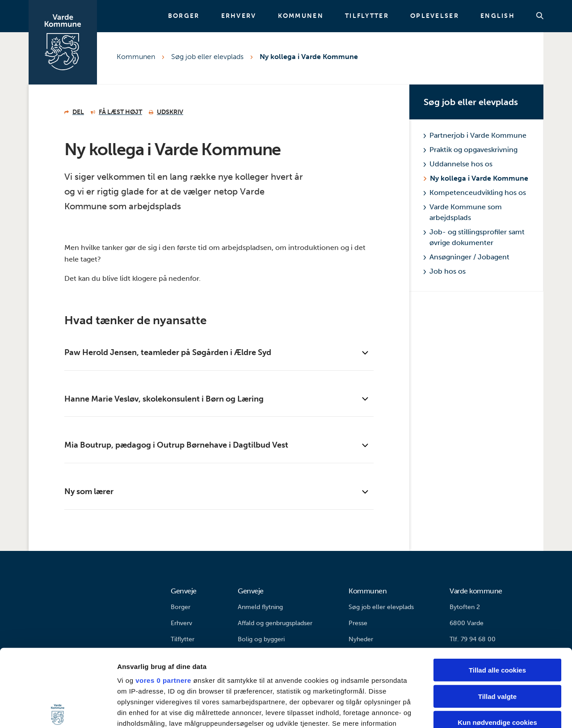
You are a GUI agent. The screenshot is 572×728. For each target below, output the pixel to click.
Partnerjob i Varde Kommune (475, 135)
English (498, 16)
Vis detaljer (465, 710)
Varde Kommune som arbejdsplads (463, 212)
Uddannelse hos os (458, 164)
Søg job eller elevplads (207, 57)
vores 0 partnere (163, 600)
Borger (184, 16)
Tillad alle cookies (497, 590)
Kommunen (301, 16)
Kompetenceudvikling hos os (475, 193)
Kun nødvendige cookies (497, 642)
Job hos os (445, 271)
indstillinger (158, 654)
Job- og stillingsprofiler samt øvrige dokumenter (474, 237)
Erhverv (239, 16)
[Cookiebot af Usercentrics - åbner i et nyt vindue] (58, 711)
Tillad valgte (497, 616)
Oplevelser (435, 16)
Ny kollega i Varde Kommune (309, 57)
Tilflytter (367, 16)
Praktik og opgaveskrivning (471, 150)
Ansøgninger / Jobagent (467, 257)
